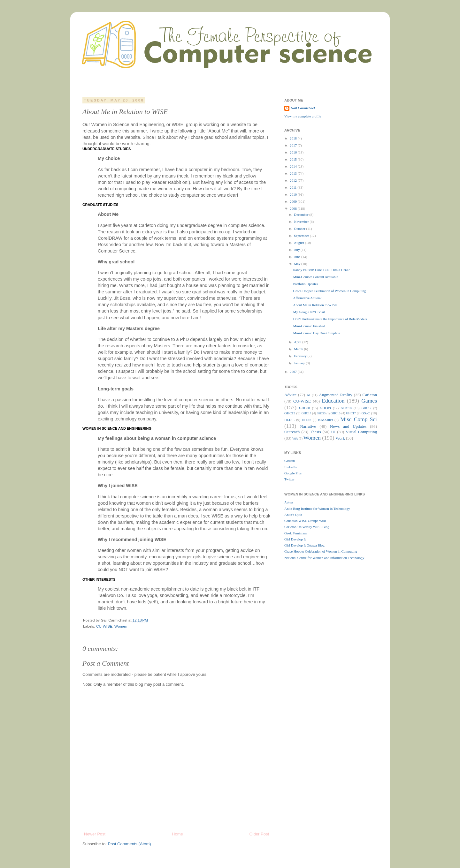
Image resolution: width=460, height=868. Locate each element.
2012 (294, 180)
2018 (294, 138)
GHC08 (304, 408)
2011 (294, 187)
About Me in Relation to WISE (315, 305)
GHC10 (346, 408)
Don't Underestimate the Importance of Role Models (330, 319)
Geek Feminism (295, 533)
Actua (288, 502)
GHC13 (290, 413)
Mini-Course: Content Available (315, 277)
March (299, 349)
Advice (290, 395)
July (297, 250)
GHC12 (367, 408)
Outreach (292, 432)
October (300, 229)
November (302, 222)
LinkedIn (291, 467)
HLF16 (307, 420)
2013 (294, 173)
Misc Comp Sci (359, 419)
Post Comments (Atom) (130, 844)
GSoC (366, 413)
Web (295, 438)
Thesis (315, 432)
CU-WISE (104, 626)
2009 (294, 201)
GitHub (290, 461)
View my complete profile (303, 116)
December (302, 215)
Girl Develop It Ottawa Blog (304, 545)
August (299, 243)
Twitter (289, 479)
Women (121, 626)
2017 (294, 145)
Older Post (259, 834)
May (298, 264)
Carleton (370, 395)
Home (177, 834)
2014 (294, 166)
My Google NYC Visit (309, 312)
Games (369, 401)
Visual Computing (361, 432)
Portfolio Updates (305, 284)
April (298, 342)
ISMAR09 (326, 420)
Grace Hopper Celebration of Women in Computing (329, 291)
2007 (294, 372)
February (301, 356)
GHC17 (351, 413)
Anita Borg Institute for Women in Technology (317, 509)
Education (333, 401)
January (300, 363)
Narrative (308, 426)
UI (333, 432)
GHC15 (321, 413)
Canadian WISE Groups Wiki (305, 521)
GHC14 (307, 413)
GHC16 (336, 413)
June (298, 257)
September (302, 236)
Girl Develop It (295, 539)
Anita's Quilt (293, 515)
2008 (294, 208)
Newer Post (95, 834)
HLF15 (289, 420)
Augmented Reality (336, 395)
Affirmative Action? (307, 298)
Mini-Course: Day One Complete (316, 333)
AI (309, 395)
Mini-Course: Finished (309, 326)
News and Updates (348, 426)
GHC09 (325, 408)
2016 (294, 152)
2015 (294, 159)
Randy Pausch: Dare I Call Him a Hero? (321, 270)
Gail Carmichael (303, 108)
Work (340, 438)
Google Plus (293, 473)
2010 (294, 194)
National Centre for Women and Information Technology (324, 558)
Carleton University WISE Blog (307, 527)
